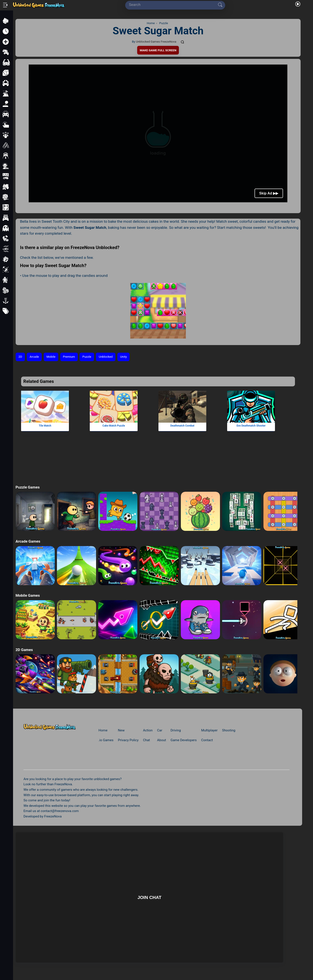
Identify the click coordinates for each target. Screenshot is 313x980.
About (162, 740)
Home (103, 730)
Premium (69, 357)
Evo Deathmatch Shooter (251, 425)
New (121, 730)
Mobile (51, 357)
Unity (124, 357)
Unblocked (106, 357)
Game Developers (183, 740)
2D (20, 357)
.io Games (106, 740)
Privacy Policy (128, 740)
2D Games (24, 650)
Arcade (34, 357)
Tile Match (45, 425)
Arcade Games (28, 541)
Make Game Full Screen (158, 50)
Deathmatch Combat (182, 425)
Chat (147, 740)
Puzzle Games (27, 487)
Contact (207, 740)
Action (148, 730)
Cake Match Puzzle (114, 425)
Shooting (229, 730)
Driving (176, 730)
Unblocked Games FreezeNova (156, 42)
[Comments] (183, 42)
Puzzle (87, 357)
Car (160, 730)
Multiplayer (210, 730)
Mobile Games (28, 595)
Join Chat (149, 897)
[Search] (173, 5)
